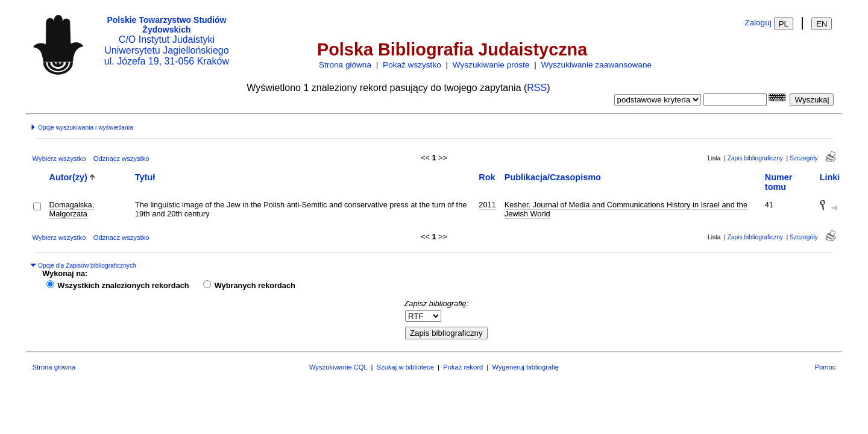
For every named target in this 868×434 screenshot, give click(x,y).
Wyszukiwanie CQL (338, 367)
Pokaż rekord (463, 367)
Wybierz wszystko (59, 159)
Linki (830, 177)
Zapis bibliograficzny (755, 158)
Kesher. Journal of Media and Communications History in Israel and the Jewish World (626, 209)
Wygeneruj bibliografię (525, 367)
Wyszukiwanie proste (491, 65)
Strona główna (345, 65)
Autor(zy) (68, 177)
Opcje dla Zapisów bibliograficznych (83, 266)
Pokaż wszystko (412, 65)
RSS (537, 88)
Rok (487, 177)
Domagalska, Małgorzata (72, 209)
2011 (487, 205)
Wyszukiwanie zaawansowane (596, 65)
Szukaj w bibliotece (405, 367)
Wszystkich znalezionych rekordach (123, 285)
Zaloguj (758, 23)
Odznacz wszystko (121, 159)
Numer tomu (779, 182)
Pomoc (826, 367)
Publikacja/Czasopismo (553, 177)
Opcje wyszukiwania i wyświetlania (81, 127)
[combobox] (735, 100)
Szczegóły (804, 158)
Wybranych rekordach (255, 285)
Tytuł (145, 177)
